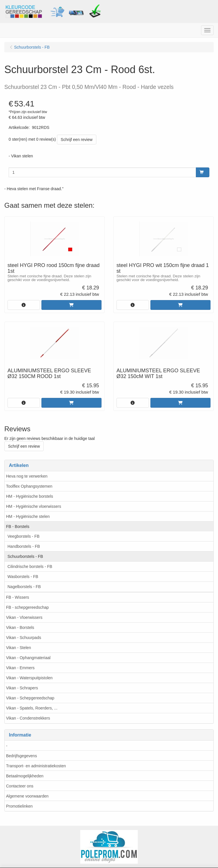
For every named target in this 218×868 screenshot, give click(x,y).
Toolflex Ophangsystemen (29, 486)
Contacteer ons (20, 786)
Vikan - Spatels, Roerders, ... (32, 708)
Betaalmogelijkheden (25, 776)
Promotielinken (19, 806)
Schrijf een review (77, 140)
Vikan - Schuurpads (24, 638)
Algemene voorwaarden (27, 796)
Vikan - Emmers (20, 668)
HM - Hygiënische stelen (28, 516)
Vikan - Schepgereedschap (30, 698)
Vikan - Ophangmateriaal (28, 658)
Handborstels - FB (24, 546)
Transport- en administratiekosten (36, 766)
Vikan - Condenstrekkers (28, 718)
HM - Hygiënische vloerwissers (34, 506)
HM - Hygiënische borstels (29, 496)
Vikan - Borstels (20, 627)
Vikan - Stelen (19, 648)
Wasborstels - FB (23, 577)
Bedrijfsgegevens (21, 756)
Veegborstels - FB (23, 536)
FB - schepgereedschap (27, 607)
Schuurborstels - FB (25, 556)
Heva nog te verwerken (27, 476)
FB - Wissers (18, 597)
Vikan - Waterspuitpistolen (29, 678)
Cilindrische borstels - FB (30, 566)
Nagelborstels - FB (24, 587)
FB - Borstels (18, 526)
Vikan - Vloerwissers (24, 617)
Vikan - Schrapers (22, 688)
